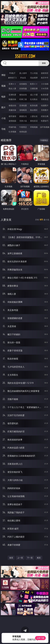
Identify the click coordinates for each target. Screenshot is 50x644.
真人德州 (23, 73)
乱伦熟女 (34, 99)
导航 (3, 129)
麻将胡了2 (12, 78)
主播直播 (34, 88)
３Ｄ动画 (45, 84)
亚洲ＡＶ (12, 84)
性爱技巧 (45, 121)
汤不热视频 (45, 127)
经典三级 (23, 99)
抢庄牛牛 (45, 78)
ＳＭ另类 (45, 88)
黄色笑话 (34, 121)
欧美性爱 (45, 95)
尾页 (39, 558)
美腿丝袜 (12, 110)
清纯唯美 (23, 110)
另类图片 (45, 110)
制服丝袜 (12, 99)
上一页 (20, 558)
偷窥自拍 (12, 105)
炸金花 (23, 78)
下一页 (30, 558)
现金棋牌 (34, 78)
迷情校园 (12, 121)
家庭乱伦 (23, 116)
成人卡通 (34, 95)
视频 (3, 86)
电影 (3, 97)
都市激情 (12, 116)
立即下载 (40, 638)
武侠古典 (45, 116)
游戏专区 (45, 73)
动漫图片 (45, 105)
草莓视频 (34, 127)
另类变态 (45, 99)
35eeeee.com (25, 56)
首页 (11, 558)
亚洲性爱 (12, 95)
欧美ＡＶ (34, 84)
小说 (3, 118)
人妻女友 (34, 116)
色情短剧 (23, 132)
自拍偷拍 (23, 84)
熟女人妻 (12, 88)
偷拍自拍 (23, 95)
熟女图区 (34, 110)
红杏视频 (12, 132)
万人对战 (34, 73)
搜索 (44, 63)
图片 (3, 107)
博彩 (3, 75)
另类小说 (23, 121)
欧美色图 (34, 105)
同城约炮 (12, 127)
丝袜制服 (23, 88)
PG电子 (12, 73)
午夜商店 (23, 127)
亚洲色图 (23, 105)
